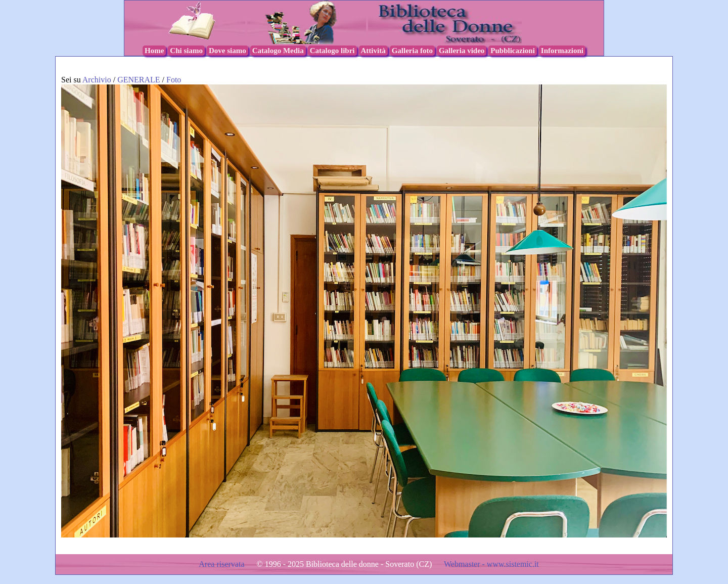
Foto (174, 80)
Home (154, 51)
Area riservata (222, 564)
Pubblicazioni (513, 51)
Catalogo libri (332, 51)
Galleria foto (412, 51)
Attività (373, 51)
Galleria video (462, 51)
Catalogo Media (278, 51)
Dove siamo (227, 51)
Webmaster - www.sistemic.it (491, 564)
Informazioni (562, 51)
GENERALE (140, 80)
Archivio (97, 80)
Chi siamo (186, 51)
